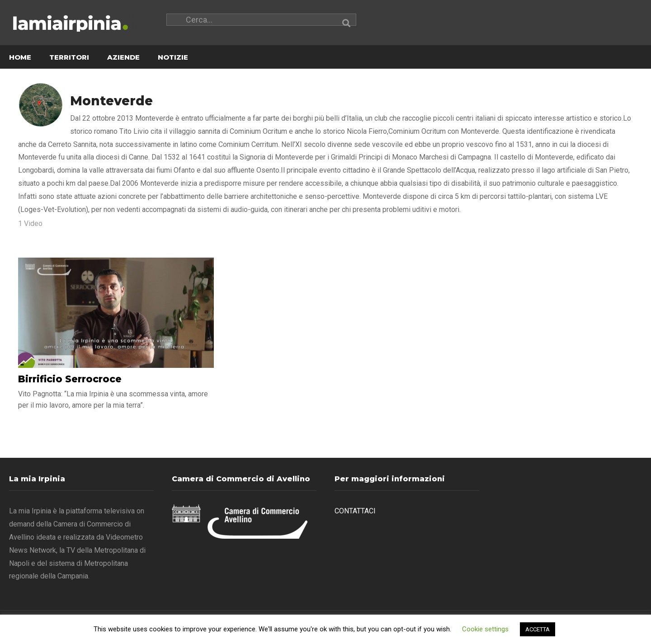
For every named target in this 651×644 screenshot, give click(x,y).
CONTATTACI (355, 511)
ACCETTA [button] (538, 629)
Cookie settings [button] (485, 629)
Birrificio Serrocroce (70, 379)
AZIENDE (123, 58)
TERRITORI (69, 58)
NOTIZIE (173, 58)
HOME (20, 58)
